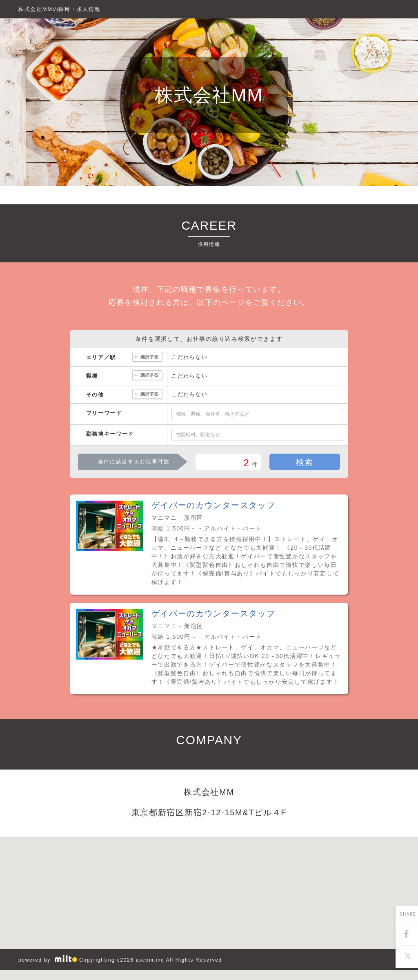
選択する (147, 357)
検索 (305, 462)
